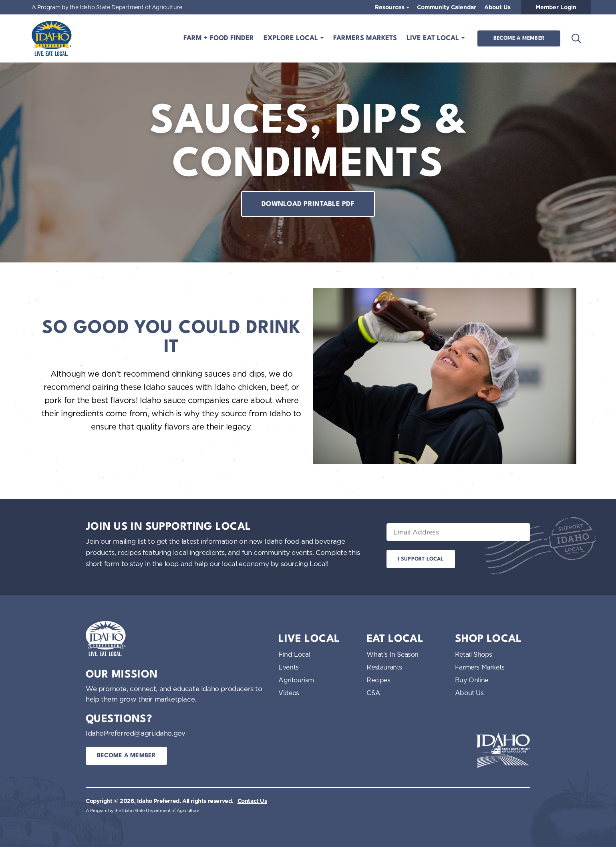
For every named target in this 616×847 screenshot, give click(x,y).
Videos (289, 693)
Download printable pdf (308, 204)
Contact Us (252, 801)
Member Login (556, 7)
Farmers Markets (365, 38)
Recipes (378, 680)
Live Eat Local (434, 38)
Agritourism (296, 680)
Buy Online (472, 680)
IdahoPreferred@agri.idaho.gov (135, 733)
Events (289, 667)
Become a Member (519, 38)
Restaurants (384, 667)
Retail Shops (474, 654)
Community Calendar (447, 7)
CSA (373, 693)
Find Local (294, 654)
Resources (391, 7)
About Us (497, 7)
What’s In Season (393, 654)
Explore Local (292, 38)
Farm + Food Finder (219, 38)
